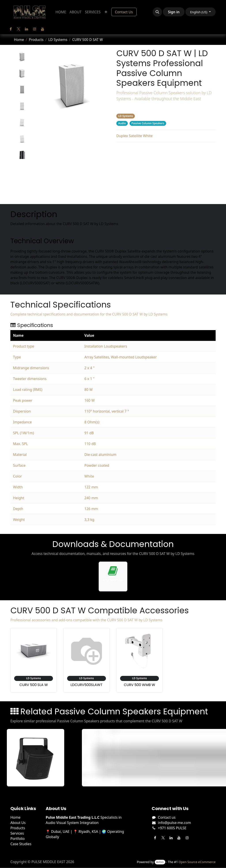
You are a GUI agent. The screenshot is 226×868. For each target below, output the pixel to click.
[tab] (22, 57)
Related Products (166, 185)
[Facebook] (11, 29)
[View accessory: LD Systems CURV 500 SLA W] (34, 660)
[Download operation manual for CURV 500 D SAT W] (113, 576)
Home (19, 40)
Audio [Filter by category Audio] (122, 123)
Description (166, 150)
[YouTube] (43, 29)
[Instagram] (35, 29)
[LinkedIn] (26, 29)
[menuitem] (61, 12)
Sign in (174, 12)
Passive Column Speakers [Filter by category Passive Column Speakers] (148, 123)
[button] (157, 12)
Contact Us (124, 12)
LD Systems (58, 40)
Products (36, 40)
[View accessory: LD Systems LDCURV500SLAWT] (87, 660)
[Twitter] (19, 29)
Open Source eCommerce (197, 862)
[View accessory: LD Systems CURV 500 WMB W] (139, 660)
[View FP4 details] (38, 758)
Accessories (166, 177)
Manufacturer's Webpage (166, 194)
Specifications (166, 159)
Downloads (166, 168)
